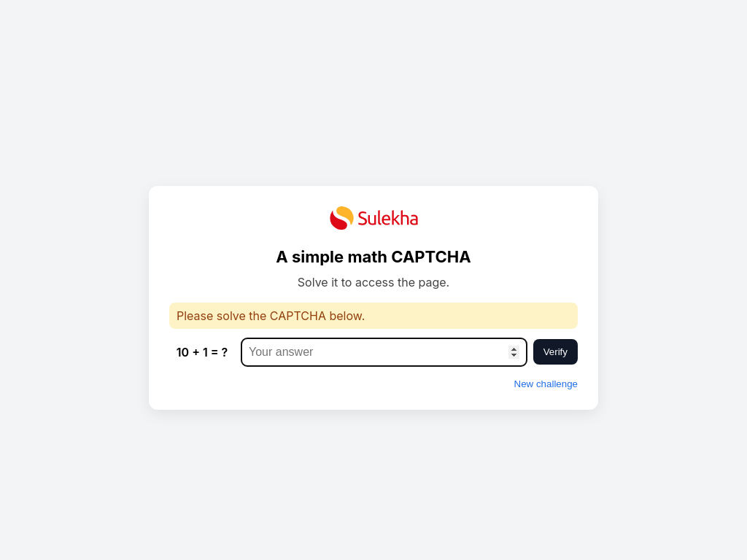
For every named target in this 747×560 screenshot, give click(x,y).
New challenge (546, 384)
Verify (556, 352)
